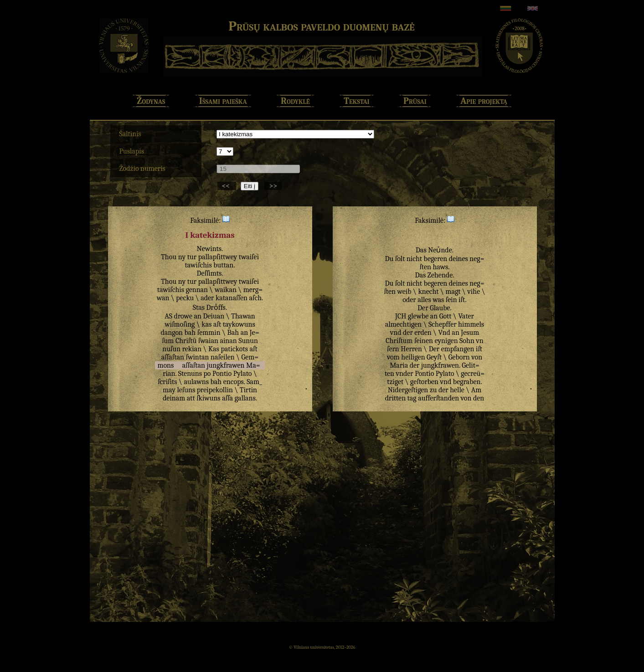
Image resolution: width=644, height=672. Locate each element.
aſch (255, 298)
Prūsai (415, 101)
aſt (217, 324)
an (197, 316)
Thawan (243, 316)
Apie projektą (484, 101)
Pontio (222, 374)
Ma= (253, 365)
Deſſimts (209, 273)
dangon (172, 333)
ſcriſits (167, 382)
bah (190, 333)
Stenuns (190, 374)
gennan (197, 290)
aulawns (196, 382)
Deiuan (214, 316)
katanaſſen (232, 298)
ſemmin (209, 333)
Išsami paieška (223, 101)
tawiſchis (198, 265)
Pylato (243, 374)
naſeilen (223, 357)
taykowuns (239, 324)
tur (192, 257)
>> (273, 186)
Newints (209, 249)
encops (234, 382)
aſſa (227, 398)
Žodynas (151, 101)
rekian (192, 349)
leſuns (186, 390)
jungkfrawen (225, 365)
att (191, 398)
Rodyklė (295, 101)
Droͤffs (216, 308)
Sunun (248, 341)
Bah (233, 333)
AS (168, 316)
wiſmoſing (180, 324)
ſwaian (208, 341)
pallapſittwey (218, 257)
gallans (245, 398)
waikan (226, 290)
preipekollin (215, 390)
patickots (234, 349)
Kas (214, 349)
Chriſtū (186, 341)
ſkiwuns (208, 398)
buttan (223, 265)
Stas (199, 308)
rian (169, 374)
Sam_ (254, 382)
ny (182, 257)
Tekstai (356, 101)
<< (227, 186)
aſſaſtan (173, 357)
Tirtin (248, 390)
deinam (174, 398)
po (207, 374)
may (169, 390)
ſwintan (197, 357)
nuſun (171, 349)
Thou (169, 257)
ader (207, 298)
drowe (183, 316)
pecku (185, 298)
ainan (228, 341)
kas (206, 324)
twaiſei (249, 257)
